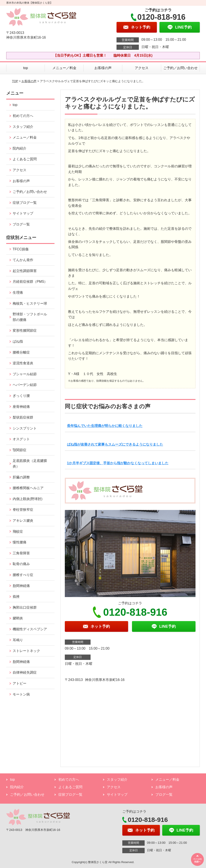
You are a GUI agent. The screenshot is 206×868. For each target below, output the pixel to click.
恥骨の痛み (21, 564)
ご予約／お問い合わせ (180, 68)
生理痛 (18, 293)
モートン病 (21, 694)
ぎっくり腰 (21, 396)
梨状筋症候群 (23, 417)
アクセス (142, 68)
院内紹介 (20, 148)
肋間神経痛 (21, 586)
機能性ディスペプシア (30, 629)
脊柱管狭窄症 (23, 510)
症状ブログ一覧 (25, 203)
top (26, 68)
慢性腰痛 (20, 542)
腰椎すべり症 (23, 575)
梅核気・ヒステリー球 (30, 303)
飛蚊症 (18, 532)
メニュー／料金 (64, 68)
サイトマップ (23, 213)
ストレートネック (26, 651)
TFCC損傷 (21, 249)
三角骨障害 (21, 553)
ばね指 (18, 341)
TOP (15, 81)
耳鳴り (18, 640)
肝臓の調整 (21, 477)
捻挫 (16, 597)
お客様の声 (103, 68)
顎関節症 (20, 450)
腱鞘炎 (18, 618)
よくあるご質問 (25, 159)
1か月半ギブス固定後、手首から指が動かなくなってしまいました (118, 463)
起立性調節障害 (25, 271)
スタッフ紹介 (23, 127)
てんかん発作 (23, 260)
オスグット (21, 439)
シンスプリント (25, 428)
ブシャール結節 (25, 374)
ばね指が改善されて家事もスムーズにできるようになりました (115, 444)
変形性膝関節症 (25, 330)
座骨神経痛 (21, 407)
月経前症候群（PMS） (30, 282)
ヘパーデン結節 (25, 385)
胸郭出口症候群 (25, 607)
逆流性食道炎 (23, 363)
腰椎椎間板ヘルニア (28, 488)
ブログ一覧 (21, 224)
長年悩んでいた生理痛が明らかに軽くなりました (105, 426)
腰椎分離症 (21, 352)
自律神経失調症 (25, 672)
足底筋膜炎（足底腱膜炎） (30, 463)
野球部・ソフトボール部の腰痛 (30, 317)
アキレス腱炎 (23, 521)
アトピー (20, 683)
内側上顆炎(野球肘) (28, 499)
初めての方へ (23, 116)
